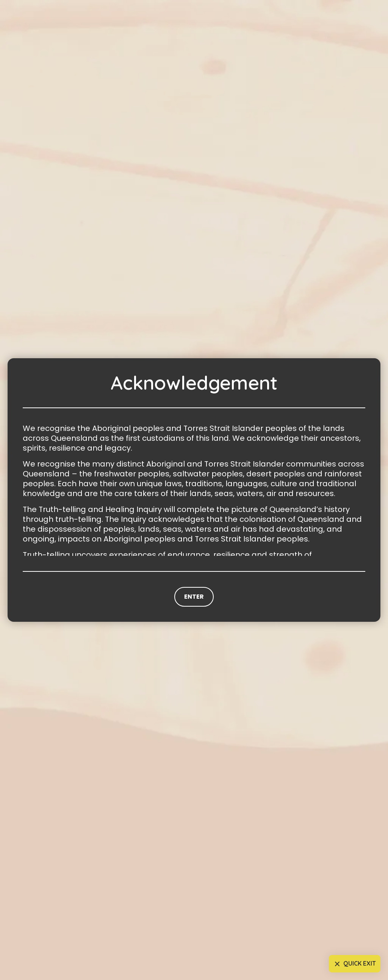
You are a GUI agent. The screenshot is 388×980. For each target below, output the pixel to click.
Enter (194, 597)
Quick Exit (354, 964)
